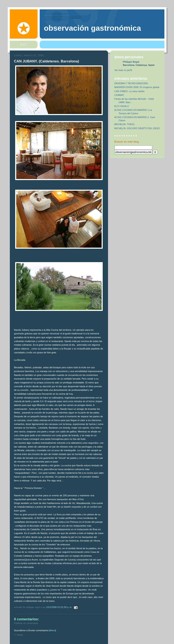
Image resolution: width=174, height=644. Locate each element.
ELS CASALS (122, 106)
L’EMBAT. (119, 95)
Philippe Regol (131, 62)
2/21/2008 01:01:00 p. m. (60, 607)
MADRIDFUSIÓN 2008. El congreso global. (137, 87)
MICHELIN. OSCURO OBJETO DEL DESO (137, 128)
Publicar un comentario (26, 623)
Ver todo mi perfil (123, 70)
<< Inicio (19, 635)
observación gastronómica (93, 28)
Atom (53, 630)
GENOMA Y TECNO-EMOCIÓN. (132, 83)
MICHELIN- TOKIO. (125, 124)
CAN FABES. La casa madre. (130, 91)
